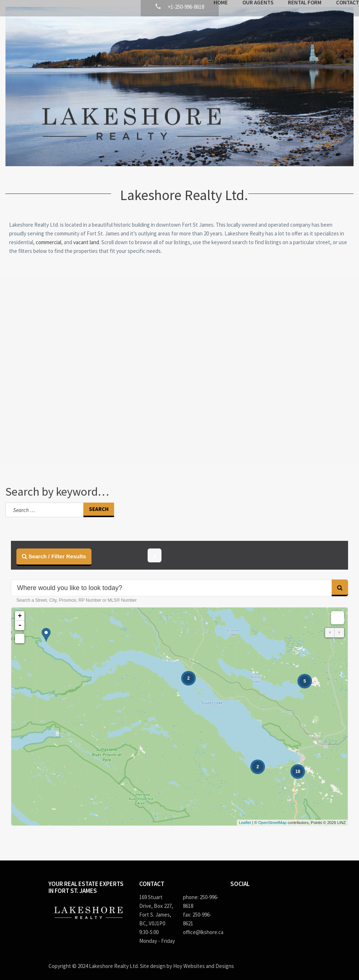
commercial (48, 235)
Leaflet (245, 816)
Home (173, 29)
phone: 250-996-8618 (201, 895)
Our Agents (210, 29)
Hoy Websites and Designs (204, 959)
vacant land (86, 235)
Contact (299, 29)
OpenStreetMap (273, 816)
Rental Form (257, 29)
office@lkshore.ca (201, 925)
